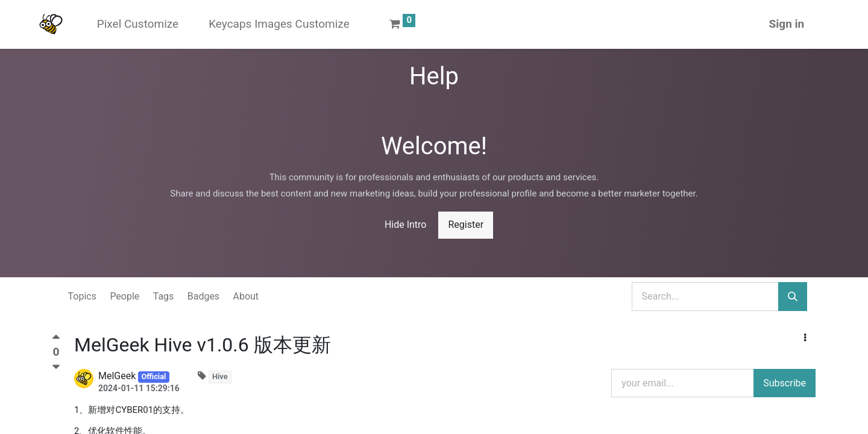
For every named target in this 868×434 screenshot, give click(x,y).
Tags (164, 296)
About (246, 296)
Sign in (760, 24)
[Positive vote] (56, 340)
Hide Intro (406, 225)
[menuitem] (164, 24)
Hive (220, 376)
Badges (203, 296)
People (124, 296)
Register (466, 225)
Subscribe (785, 383)
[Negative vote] (56, 367)
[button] (805, 338)
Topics (82, 296)
